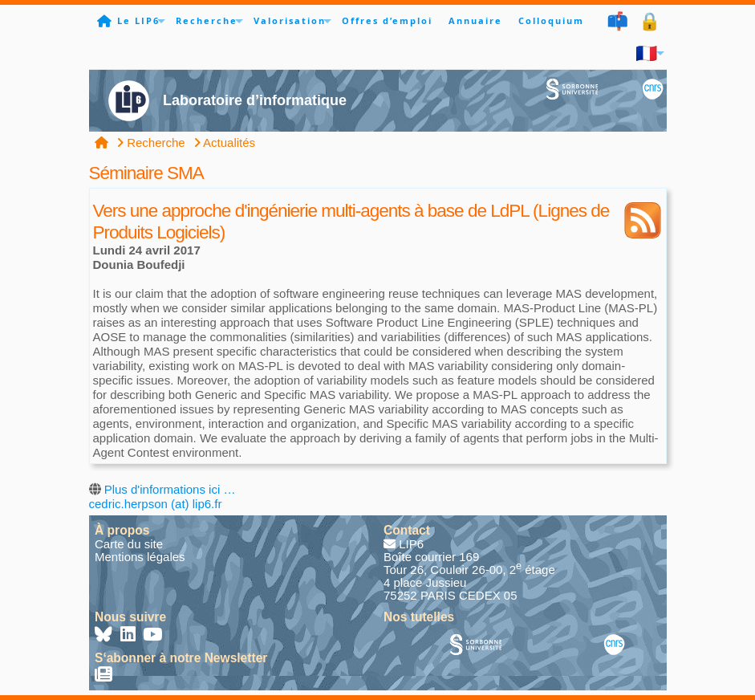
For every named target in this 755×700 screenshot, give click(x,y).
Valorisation (290, 20)
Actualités (224, 142)
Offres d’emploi (387, 20)
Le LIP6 (138, 20)
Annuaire (475, 20)
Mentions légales (140, 557)
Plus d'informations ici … (170, 489)
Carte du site (129, 544)
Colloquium (551, 20)
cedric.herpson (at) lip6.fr (156, 504)
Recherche (207, 20)
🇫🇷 (647, 53)
